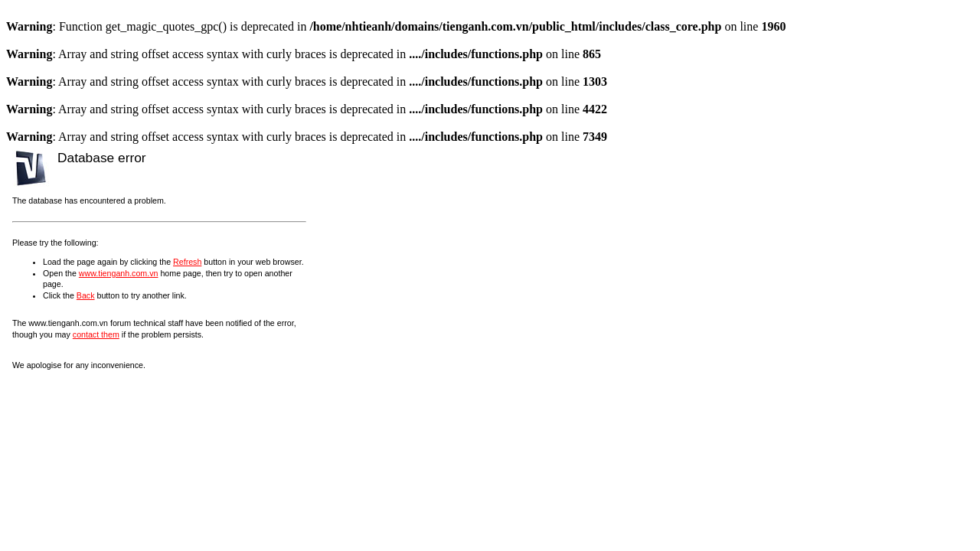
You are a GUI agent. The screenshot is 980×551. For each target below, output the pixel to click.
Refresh (187, 262)
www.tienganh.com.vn (119, 273)
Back (86, 295)
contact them (96, 334)
